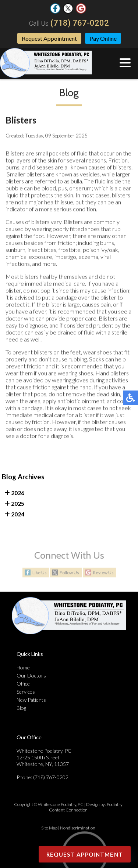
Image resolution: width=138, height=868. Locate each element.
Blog (21, 708)
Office (23, 684)
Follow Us (69, 573)
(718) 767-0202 (80, 23)
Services (26, 692)
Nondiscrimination (78, 828)
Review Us (103, 573)
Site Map (49, 828)
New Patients (31, 700)
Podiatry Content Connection (86, 807)
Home (23, 667)
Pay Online (103, 38)
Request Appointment (49, 38)
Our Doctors (31, 675)
